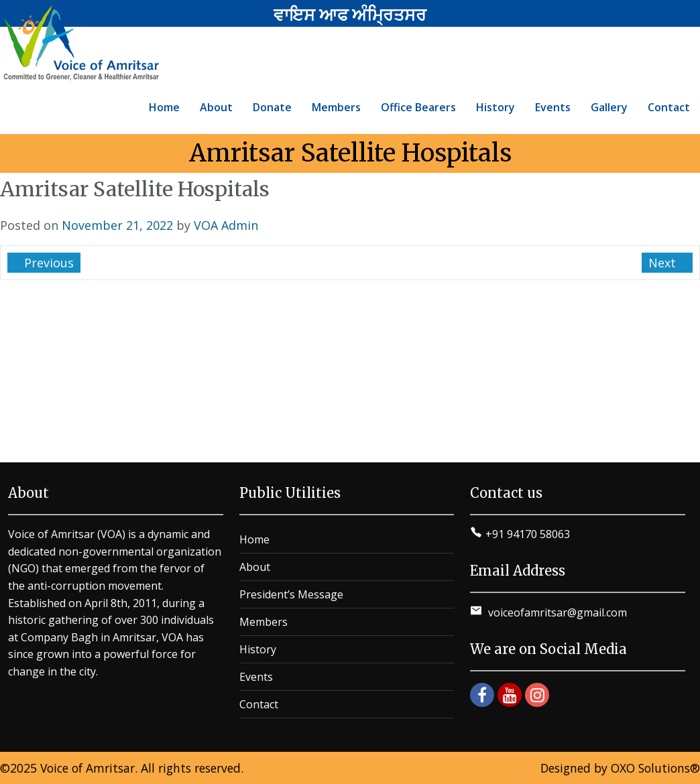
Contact (259, 704)
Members (264, 622)
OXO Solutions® (655, 768)
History (258, 649)
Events (256, 677)
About (255, 567)
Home (254, 539)
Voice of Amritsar (87, 768)
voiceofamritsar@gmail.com (556, 612)
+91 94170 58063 (528, 534)
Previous (47, 263)
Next (664, 263)
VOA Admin (226, 225)
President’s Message (291, 594)
